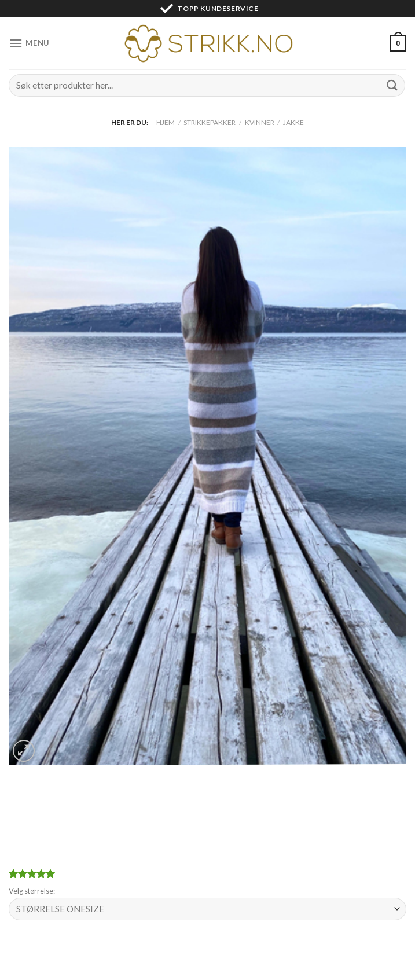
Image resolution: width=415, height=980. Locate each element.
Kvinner (260, 122)
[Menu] (29, 43)
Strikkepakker (210, 122)
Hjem (166, 122)
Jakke (293, 122)
